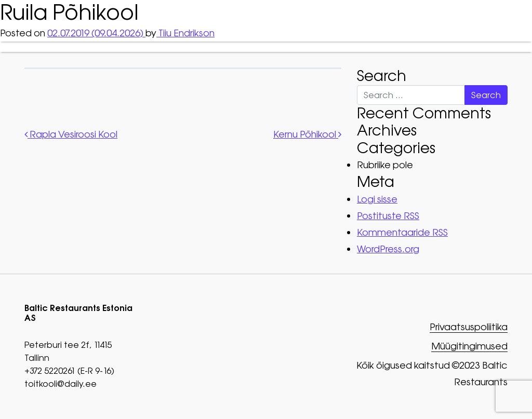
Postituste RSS (388, 216)
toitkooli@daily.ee (61, 384)
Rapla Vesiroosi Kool (71, 134)
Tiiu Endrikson (185, 33)
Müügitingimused (469, 347)
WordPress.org (388, 249)
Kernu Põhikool (307, 134)
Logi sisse (377, 199)
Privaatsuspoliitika (469, 327)
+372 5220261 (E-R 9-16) (69, 371)
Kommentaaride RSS (402, 232)
